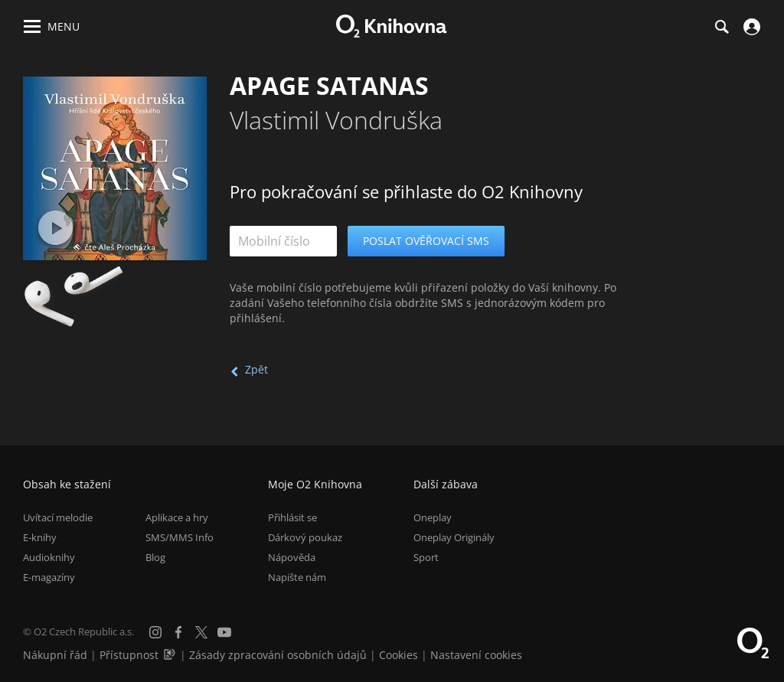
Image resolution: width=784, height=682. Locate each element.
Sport (426, 557)
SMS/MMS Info (180, 537)
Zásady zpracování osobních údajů (278, 655)
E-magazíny (49, 577)
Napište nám (297, 577)
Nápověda (292, 557)
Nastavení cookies (476, 655)
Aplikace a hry (177, 517)
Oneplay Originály (454, 537)
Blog (155, 557)
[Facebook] (178, 632)
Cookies (399, 655)
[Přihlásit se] (750, 27)
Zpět (256, 369)
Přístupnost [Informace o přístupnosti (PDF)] (129, 655)
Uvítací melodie (58, 517)
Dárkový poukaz (305, 537)
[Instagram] (155, 632)
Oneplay (433, 517)
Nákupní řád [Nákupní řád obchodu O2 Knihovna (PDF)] (55, 655)
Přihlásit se (292, 517)
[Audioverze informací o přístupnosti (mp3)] (171, 655)
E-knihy (40, 537)
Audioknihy (49, 557)
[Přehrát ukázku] (56, 228)
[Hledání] (721, 27)
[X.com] (201, 632)
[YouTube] (224, 632)
